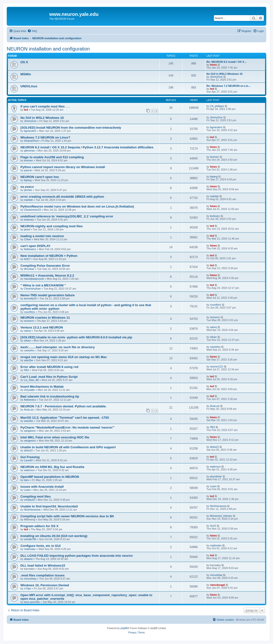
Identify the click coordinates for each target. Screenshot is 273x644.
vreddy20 (29, 500)
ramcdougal (217, 585)
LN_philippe (217, 106)
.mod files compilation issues (43, 575)
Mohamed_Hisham (221, 516)
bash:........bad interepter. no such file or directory (58, 347)
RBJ (27, 370)
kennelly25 (30, 298)
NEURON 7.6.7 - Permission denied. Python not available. (63, 406)
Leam (27, 490)
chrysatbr (29, 390)
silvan (27, 341)
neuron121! (217, 366)
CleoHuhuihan (32, 289)
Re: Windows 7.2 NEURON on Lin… (229, 86)
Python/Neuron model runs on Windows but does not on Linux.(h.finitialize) (77, 206)
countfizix (30, 312)
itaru (27, 480)
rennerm (29, 321)
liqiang (28, 180)
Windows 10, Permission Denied (45, 585)
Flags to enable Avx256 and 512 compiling (52, 157)
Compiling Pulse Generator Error (45, 266)
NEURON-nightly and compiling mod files (52, 226)
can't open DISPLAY (35, 246)
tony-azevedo (32, 602)
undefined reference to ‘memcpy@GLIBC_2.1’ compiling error (67, 216)
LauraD (28, 460)
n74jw (28, 588)
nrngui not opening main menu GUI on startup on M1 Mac (64, 357)
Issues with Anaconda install (42, 487)
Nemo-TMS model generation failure (48, 295)
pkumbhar (216, 476)
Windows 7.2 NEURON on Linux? (45, 137)
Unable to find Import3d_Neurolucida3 (49, 506)
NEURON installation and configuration (48, 49)
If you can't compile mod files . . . (45, 106)
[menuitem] (32, 31)
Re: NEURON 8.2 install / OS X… (227, 62)
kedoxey (29, 220)
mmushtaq (30, 579)
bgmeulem (30, 131)
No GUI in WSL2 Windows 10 (224, 74)
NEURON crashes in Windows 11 (45, 318)
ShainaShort (31, 141)
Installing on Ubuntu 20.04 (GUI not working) (54, 536)
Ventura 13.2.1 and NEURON (42, 327)
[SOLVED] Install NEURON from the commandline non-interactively (71, 128)
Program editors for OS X (39, 526)
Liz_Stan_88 (31, 380)
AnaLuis (29, 410)
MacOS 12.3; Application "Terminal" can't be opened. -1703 (65, 418)
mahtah (28, 200)
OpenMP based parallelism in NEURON (50, 477)
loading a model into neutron (42, 236)
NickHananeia (32, 510)
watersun (29, 470)
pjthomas (29, 151)
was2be (29, 360)
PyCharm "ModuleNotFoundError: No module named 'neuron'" (68, 427)
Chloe (28, 239)
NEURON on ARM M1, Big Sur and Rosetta (52, 467)
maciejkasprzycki (34, 279)
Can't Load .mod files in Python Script (49, 377)
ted (212, 89)
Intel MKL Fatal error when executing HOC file (55, 437)
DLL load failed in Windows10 (43, 565)
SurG (213, 526)
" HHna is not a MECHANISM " (43, 285)
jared (27, 229)
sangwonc (30, 431)
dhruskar (29, 269)
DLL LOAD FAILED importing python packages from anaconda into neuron (77, 556)
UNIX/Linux (29, 86)
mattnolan (30, 549)
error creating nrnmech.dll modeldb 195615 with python (62, 197)
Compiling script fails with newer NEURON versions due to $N (67, 516)
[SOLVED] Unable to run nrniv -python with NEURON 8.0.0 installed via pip (76, 337)
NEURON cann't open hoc (40, 177)
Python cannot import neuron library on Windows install (63, 167)
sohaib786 (30, 539)
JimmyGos (216, 77)
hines (214, 65)
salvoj (27, 331)
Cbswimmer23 (32, 210)
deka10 (28, 450)
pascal (28, 170)
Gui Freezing (30, 457)
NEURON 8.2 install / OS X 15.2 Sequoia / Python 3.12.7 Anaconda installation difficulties (87, 147)
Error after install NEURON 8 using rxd (49, 367)
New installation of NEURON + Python (49, 256)
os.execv (27, 187)
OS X (24, 62)
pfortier (28, 190)
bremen (28, 160)
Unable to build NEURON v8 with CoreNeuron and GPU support (68, 447)
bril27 (27, 259)
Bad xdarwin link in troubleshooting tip (50, 396)
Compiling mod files (36, 496)
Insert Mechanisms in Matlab (42, 387)
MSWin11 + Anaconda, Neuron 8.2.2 (47, 275)
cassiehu (29, 350)
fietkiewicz (30, 249)
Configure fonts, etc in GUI (40, 546)
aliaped (28, 559)
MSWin (26, 74)
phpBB (124, 628)
